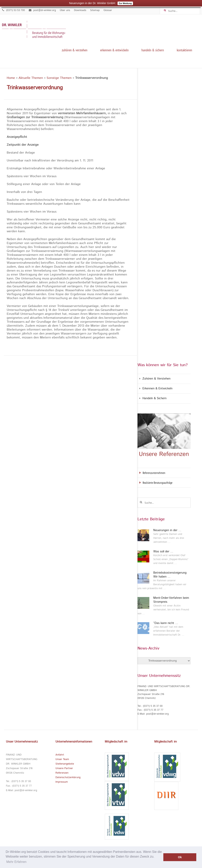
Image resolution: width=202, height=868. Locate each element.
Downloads (80, 10)
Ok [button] (180, 857)
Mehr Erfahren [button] (16, 862)
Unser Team (62, 759)
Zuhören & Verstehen (75, 50)
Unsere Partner (64, 768)
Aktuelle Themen (31, 78)
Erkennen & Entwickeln (114, 50)
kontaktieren (184, 50)
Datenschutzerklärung (68, 777)
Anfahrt (60, 755)
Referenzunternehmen (154, 473)
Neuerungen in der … (167, 530)
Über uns (65, 10)
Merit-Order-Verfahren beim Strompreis (171, 600)
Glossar (108, 10)
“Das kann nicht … (166, 623)
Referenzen (62, 773)
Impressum (62, 782)
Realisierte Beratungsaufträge (158, 483)
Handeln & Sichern (153, 50)
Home (11, 78)
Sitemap (95, 10)
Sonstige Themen (59, 78)
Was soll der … (163, 552)
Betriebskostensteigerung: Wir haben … (170, 575)
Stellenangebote (65, 764)
